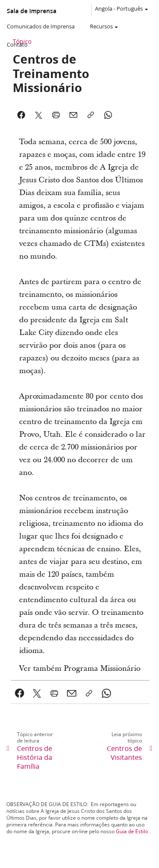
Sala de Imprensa (32, 11)
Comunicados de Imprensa (41, 26)
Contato (17, 45)
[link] (20, 693)
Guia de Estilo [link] (132, 831)
